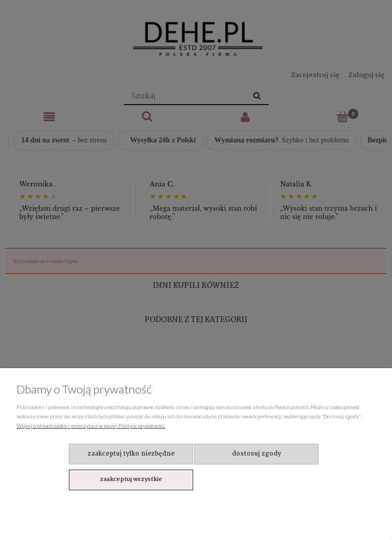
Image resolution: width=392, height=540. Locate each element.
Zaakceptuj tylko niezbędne (131, 454)
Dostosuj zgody (257, 454)
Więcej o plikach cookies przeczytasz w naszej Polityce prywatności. (91, 426)
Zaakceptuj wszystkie (131, 479)
